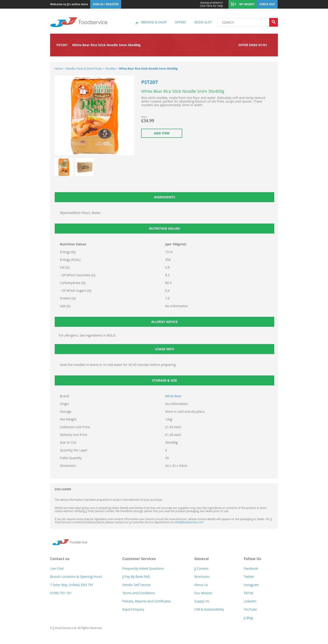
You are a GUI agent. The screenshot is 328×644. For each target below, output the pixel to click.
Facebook (251, 568)
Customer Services (139, 559)
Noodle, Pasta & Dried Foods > (85, 69)
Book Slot (203, 22)
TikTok (249, 593)
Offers (181, 22)
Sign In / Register (106, 4)
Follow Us (252, 559)
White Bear (173, 396)
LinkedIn (250, 601)
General (201, 559)
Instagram (251, 585)
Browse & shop (154, 22)
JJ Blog (248, 618)
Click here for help (211, 4)
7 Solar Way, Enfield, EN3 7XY (72, 585)
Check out (267, 4)
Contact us (60, 559)
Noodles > (112, 69)
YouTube (250, 609)
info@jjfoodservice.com (189, 522)
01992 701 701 (61, 593)
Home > (60, 69)
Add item (162, 133)
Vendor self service (137, 585)
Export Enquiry (133, 609)
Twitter (249, 577)
